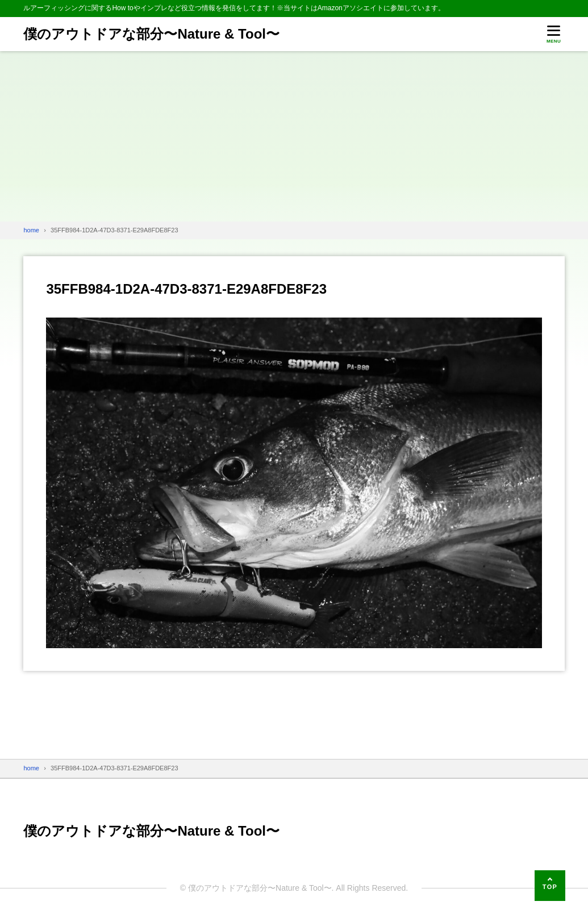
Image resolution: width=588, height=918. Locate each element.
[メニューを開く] (554, 34)
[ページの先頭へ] (550, 886)
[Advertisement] (294, 136)
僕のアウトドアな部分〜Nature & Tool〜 (151, 34)
